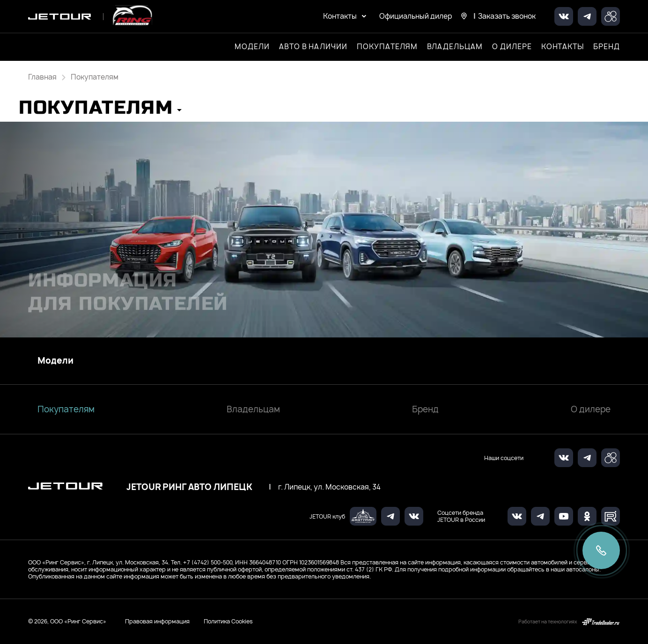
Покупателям (66, 409)
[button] (100, 111)
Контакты (563, 47)
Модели (55, 361)
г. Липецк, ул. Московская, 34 (329, 487)
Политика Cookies (228, 622)
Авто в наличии (313, 47)
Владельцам (253, 409)
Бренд (425, 409)
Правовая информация (157, 621)
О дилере (512, 47)
